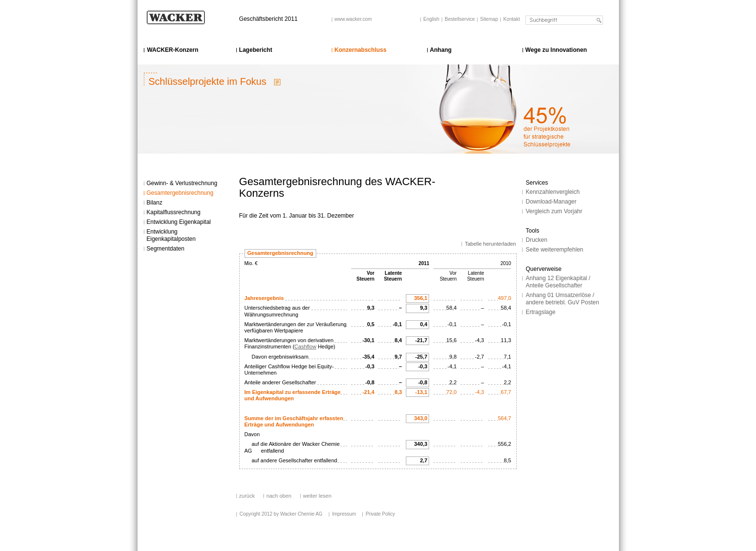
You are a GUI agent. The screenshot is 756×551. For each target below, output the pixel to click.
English (431, 19)
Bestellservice (460, 19)
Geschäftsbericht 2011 (269, 19)
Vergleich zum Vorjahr (554, 211)
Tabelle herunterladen (491, 244)
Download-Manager (551, 202)
